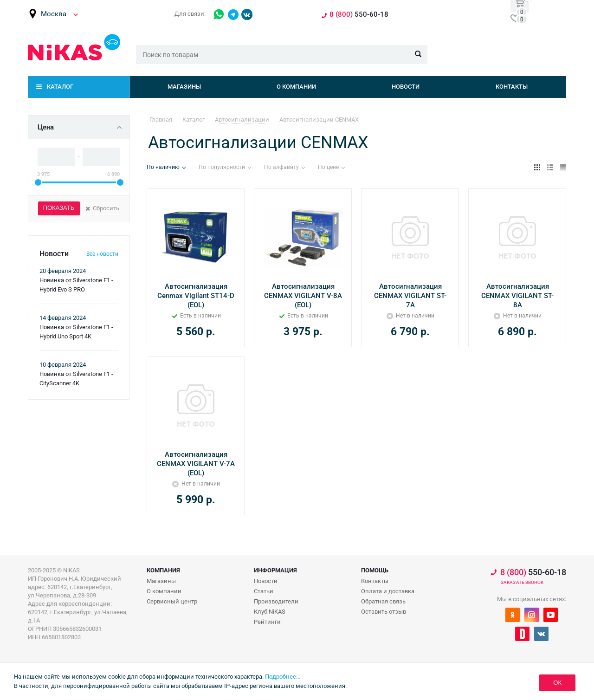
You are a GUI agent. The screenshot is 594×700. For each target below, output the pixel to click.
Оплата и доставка (388, 591)
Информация (275, 570)
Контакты (512, 87)
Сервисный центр (172, 601)
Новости (406, 87)
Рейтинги (267, 622)
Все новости (102, 254)
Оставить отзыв (384, 612)
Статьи (264, 591)
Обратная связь (383, 601)
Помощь (375, 570)
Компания (163, 570)
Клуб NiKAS (270, 612)
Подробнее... (283, 677)
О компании (296, 87)
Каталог (60, 87)
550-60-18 (533, 572)
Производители (276, 601)
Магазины (184, 87)
